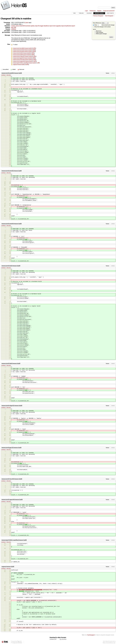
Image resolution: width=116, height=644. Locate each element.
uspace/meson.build (19, 64)
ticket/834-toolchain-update (27, 26)
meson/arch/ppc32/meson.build (22, 58)
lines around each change (106, 25)
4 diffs (34, 48)
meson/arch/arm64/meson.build (22, 51)
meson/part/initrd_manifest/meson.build (24, 63)
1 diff (38, 63)
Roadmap (89, 13)
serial (17, 26)
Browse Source (99, 13)
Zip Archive (63, 639)
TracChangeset (91, 635)
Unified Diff (53, 639)
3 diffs (33, 58)
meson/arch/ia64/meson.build (22, 55)
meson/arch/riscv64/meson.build (22, 60)
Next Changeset (109, 16)
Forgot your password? (109, 11)
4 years (26, 23)
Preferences (93, 11)
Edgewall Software (17, 643)
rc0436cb (3, 75)
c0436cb (14, 29)
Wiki (74, 13)
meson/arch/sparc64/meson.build (23, 61)
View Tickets (110, 13)
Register (99, 11)
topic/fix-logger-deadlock (42, 26)
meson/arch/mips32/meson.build (22, 56)
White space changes (101, 34)
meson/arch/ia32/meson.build (22, 53)
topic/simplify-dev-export (68, 26)
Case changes (100, 32)
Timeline (81, 13)
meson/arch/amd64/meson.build (22, 48)
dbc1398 (14, 27)
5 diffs (34, 50)
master (13, 26)
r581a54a (9, 75)
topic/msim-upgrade (55, 26)
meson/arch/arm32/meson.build (22, 50)
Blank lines (99, 31)
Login (86, 11)
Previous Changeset (98, 16)
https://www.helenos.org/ (109, 643)
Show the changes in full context (102, 27)
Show (95, 25)
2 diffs (34, 60)
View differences (97, 23)
